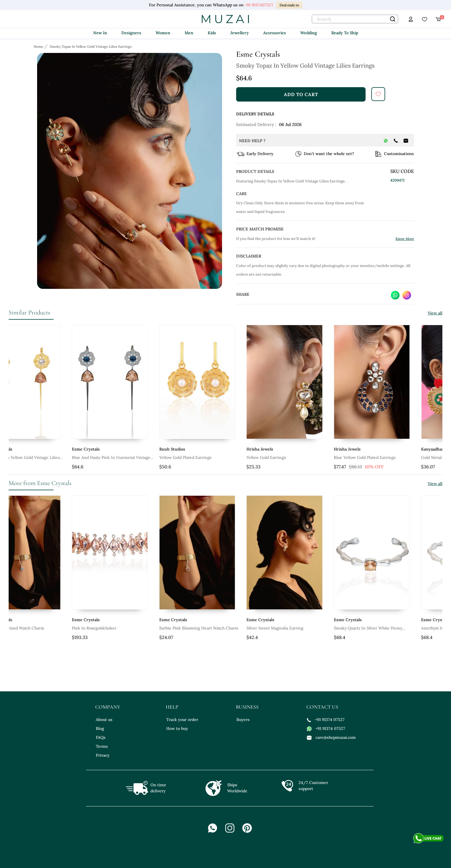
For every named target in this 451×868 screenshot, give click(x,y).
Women (163, 33)
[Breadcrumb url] (39, 46)
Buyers (243, 720)
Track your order (182, 720)
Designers (131, 33)
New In (100, 33)
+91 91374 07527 (326, 720)
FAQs (101, 737)
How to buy (177, 728)
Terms (102, 746)
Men (189, 33)
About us (104, 720)
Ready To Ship (345, 33)
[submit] (378, 94)
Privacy (103, 755)
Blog (100, 728)
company (108, 707)
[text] (355, 19)
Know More (405, 239)
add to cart (301, 94)
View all (435, 313)
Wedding (309, 33)
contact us (322, 707)
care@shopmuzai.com (331, 737)
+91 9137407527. (259, 5)
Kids (212, 33)
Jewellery (240, 33)
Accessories (275, 33)
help (172, 707)
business (247, 707)
